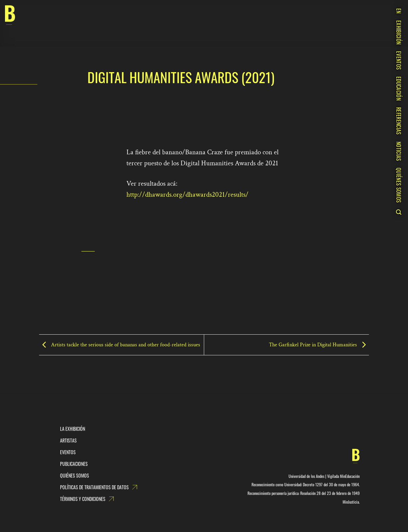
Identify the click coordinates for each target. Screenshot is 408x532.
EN (399, 11)
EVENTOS (399, 60)
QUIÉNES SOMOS (399, 185)
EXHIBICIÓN (399, 32)
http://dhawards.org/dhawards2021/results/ (187, 195)
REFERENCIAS (399, 121)
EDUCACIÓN (399, 88)
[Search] (398, 212)
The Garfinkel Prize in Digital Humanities (319, 344)
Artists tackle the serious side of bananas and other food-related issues (120, 344)
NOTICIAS (399, 151)
